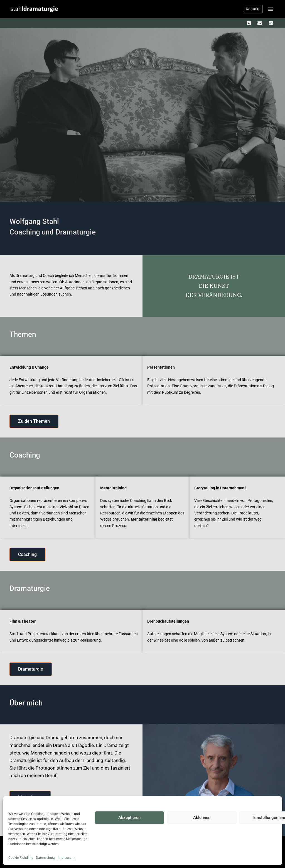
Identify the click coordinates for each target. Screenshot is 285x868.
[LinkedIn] (271, 23)
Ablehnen (202, 818)
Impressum (66, 858)
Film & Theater (23, 621)
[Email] (260, 23)
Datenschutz (45, 858)
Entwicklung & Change (29, 367)
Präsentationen (161, 367)
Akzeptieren (129, 818)
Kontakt (253, 9)
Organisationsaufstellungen (34, 488)
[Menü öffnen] (270, 9)
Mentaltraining (113, 488)
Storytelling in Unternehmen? (220, 488)
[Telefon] (249, 23)
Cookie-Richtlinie (21, 858)
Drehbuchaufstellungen (168, 621)
